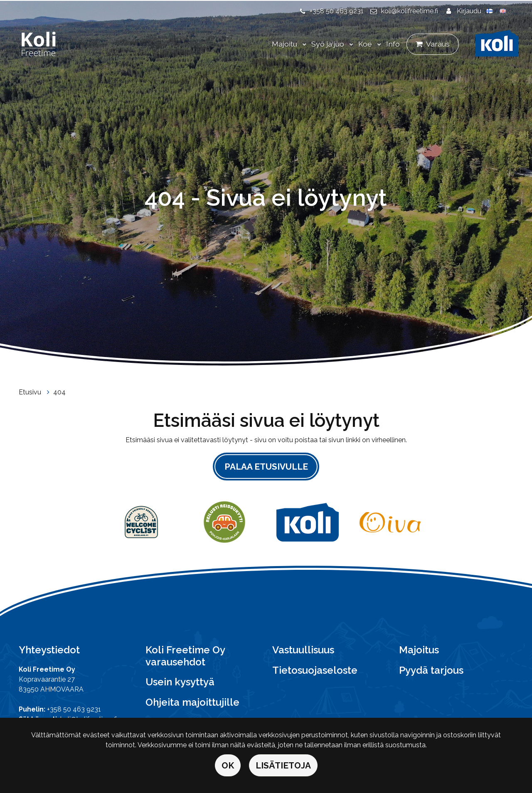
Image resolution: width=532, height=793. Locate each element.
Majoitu (285, 44)
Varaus (438, 44)
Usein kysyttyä (180, 682)
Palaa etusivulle (266, 467)
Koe (366, 44)
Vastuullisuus (303, 650)
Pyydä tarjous (431, 670)
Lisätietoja (283, 765)
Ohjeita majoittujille (192, 702)
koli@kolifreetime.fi (410, 11)
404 (59, 392)
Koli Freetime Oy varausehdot (185, 656)
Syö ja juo (329, 44)
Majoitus (419, 650)
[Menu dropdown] (303, 44)
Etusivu (31, 392)
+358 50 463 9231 (337, 11)
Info (393, 44)
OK (228, 765)
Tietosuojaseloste (315, 670)
